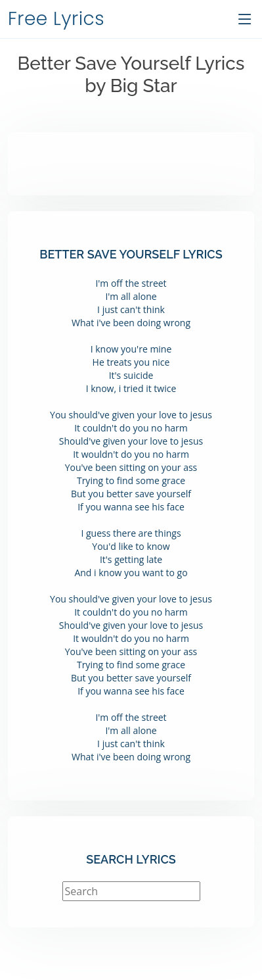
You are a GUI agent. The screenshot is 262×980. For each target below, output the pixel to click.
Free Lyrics (56, 19)
